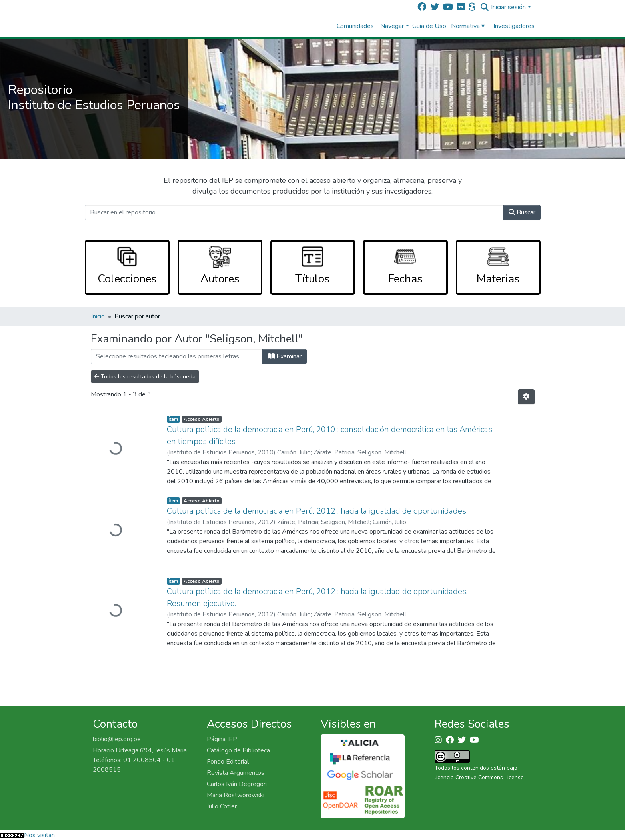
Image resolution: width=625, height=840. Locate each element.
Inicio (98, 316)
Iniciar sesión (508, 7)
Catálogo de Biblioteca (238, 750)
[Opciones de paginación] (526, 397)
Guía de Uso (429, 26)
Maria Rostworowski (236, 795)
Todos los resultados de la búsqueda (145, 377)
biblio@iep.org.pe (117, 739)
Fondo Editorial (228, 762)
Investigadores (514, 26)
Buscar (522, 212)
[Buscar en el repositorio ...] (294, 212)
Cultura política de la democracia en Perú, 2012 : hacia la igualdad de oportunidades (316, 511)
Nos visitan (39, 835)
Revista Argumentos (236, 773)
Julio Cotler (222, 806)
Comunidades (355, 26)
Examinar (285, 356)
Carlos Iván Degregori (237, 784)
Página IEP (222, 739)
